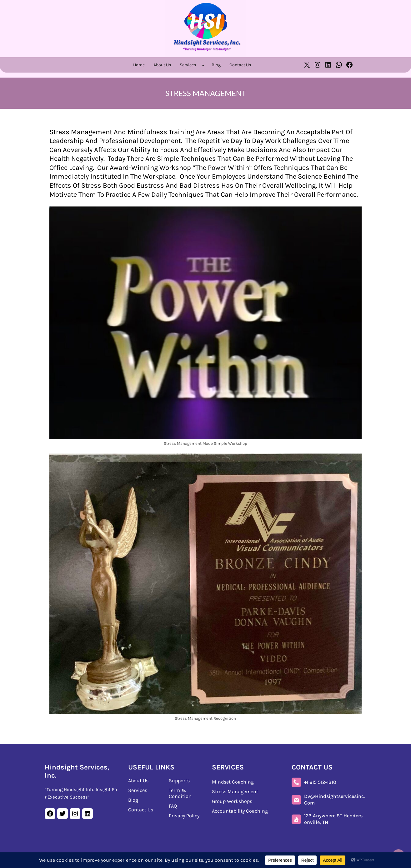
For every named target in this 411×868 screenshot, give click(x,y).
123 (333, 819)
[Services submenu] (204, 65)
